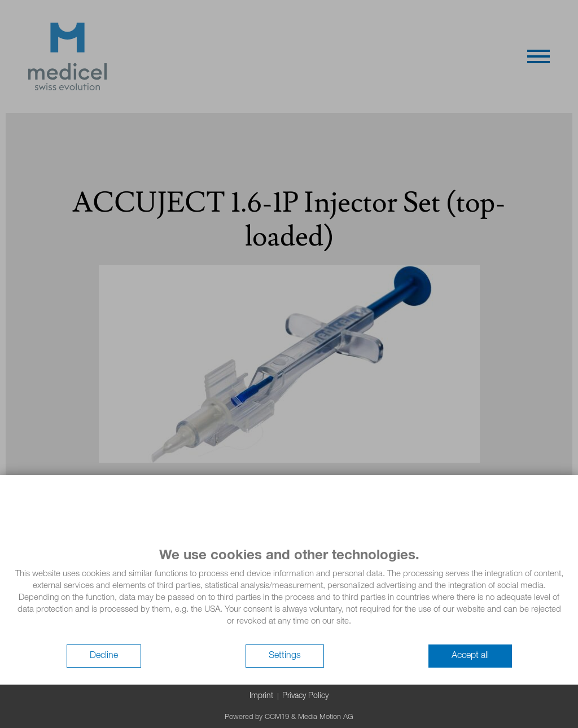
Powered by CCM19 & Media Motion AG (289, 717)
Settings (285, 656)
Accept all (470, 656)
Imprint (261, 696)
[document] (289, 595)
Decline (104, 656)
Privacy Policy (305, 696)
